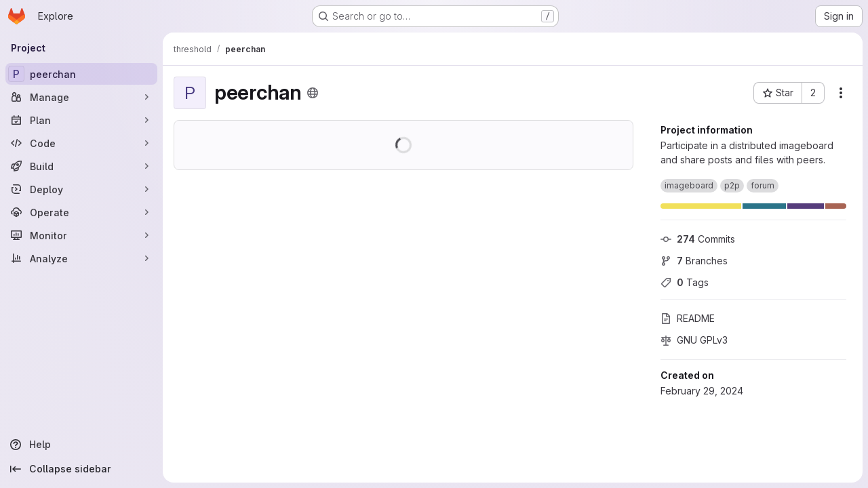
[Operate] (81, 212)
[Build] (81, 166)
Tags (685, 282)
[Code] (81, 143)
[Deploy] (81, 189)
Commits (698, 239)
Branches (694, 261)
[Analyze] (81, 258)
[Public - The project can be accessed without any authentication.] (313, 93)
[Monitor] (81, 235)
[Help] (81, 445)
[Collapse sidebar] (81, 469)
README (688, 318)
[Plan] (81, 120)
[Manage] (81, 97)
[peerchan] (81, 74)
